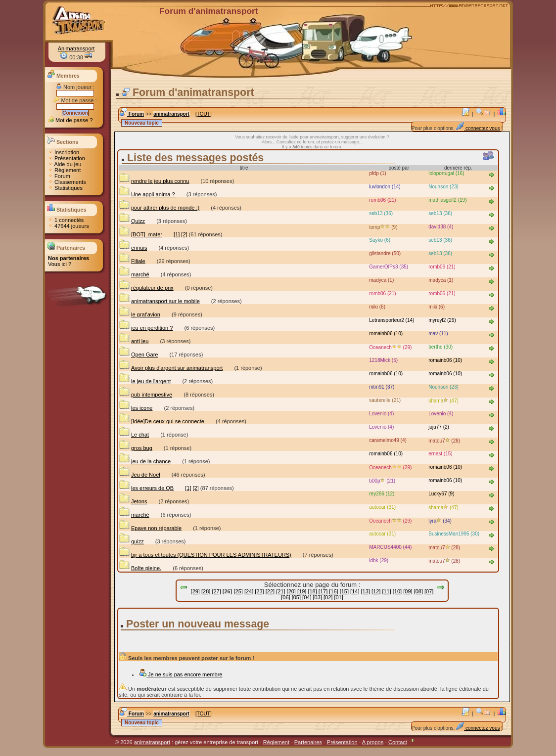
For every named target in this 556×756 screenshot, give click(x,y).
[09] (408, 591)
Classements (67, 182)
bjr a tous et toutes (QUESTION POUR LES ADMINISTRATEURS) (205, 555)
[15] (344, 591)
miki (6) (437, 307)
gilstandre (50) (385, 253)
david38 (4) (441, 227)
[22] (270, 591)
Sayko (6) (380, 240)
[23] (259, 591)
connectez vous (478, 128)
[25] (238, 591)
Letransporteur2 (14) (392, 320)
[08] (418, 591)
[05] (296, 597)
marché (134, 274)
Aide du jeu (65, 164)
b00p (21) (382, 481)
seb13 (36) (440, 213)
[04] (307, 597)
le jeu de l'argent (145, 381)
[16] (333, 591)
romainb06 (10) (386, 334)
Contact (398, 742)
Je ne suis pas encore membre (180, 674)
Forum (59, 176)
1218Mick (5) (383, 360)
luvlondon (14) (385, 187)
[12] (376, 591)
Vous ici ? (60, 264)
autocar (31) (382, 507)
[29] (195, 591)
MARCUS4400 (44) (390, 547)
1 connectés (66, 220)
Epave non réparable (150, 528)
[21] (280, 591)
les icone (136, 408)
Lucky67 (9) (441, 494)
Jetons (133, 501)
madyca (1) (441, 280)
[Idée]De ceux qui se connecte (162, 421)
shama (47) (443, 401)
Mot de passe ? (70, 120)
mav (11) (438, 334)
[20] (291, 591)
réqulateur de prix (146, 288)
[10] (397, 591)
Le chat (134, 435)
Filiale (132, 261)
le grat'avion (139, 314)
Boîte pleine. (140, 568)
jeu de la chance (145, 461)
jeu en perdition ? (146, 328)
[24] (249, 591)
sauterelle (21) (385, 400)
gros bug (136, 448)
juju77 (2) (439, 427)
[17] (323, 591)
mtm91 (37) (382, 387)
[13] (366, 591)
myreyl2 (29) (442, 320)
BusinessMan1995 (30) (454, 534)
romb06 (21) (382, 200)
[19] (302, 591)
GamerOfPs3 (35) (389, 267)
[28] (206, 591)
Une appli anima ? (148, 194)
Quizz (132, 221)
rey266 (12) (382, 494)
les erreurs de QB (146, 488)
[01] (338, 597)
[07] (429, 591)
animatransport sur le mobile (159, 301)
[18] (312, 591)
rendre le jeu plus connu (154, 181)
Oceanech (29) (390, 347)
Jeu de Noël (139, 475)
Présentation (67, 158)
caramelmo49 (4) (388, 440)
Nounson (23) (443, 187)
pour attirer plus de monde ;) (159, 208)
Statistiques (65, 188)
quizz (131, 541)
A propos (373, 742)
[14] (355, 591)
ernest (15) (440, 454)
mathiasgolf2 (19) (447, 200)
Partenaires (308, 742)
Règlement (64, 170)
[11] (386, 591)
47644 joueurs (69, 226)
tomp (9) (383, 227)
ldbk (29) (379, 560)
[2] (184, 234)
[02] (328, 597)
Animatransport (76, 48)
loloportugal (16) (446, 173)
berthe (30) (440, 347)
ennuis (133, 248)
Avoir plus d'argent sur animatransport (171, 368)
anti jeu (134, 341)
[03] (318, 597)
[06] (285, 597)
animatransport (171, 114)
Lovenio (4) (441, 414)
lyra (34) (440, 521)
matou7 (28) (444, 441)
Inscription (64, 152)
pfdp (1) (377, 173)
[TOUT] (204, 114)
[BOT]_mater (140, 234)
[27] (216, 591)
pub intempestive (145, 395)
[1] (177, 234)
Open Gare (138, 355)
